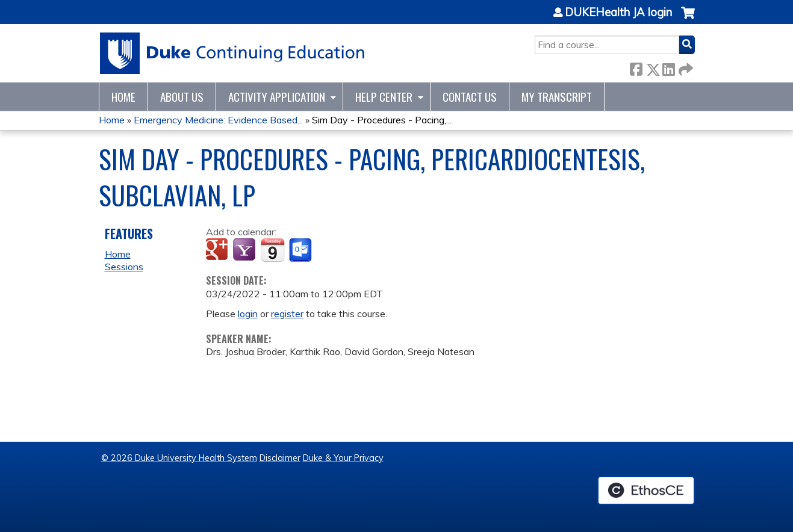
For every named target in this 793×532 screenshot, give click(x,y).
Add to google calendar (218, 250)
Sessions (124, 267)
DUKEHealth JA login (618, 13)
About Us (182, 97)
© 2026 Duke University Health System (179, 458)
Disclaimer (280, 458)
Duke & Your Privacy (343, 458)
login (248, 314)
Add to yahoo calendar (245, 250)
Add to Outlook (301, 250)
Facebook (636, 67)
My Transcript (557, 97)
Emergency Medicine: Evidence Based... (218, 120)
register (287, 314)
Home (123, 97)
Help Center (384, 97)
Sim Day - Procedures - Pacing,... (382, 120)
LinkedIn (668, 67)
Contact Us (470, 97)
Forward (685, 67)
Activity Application (277, 97)
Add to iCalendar (272, 250)
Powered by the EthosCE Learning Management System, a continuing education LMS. (646, 490)
